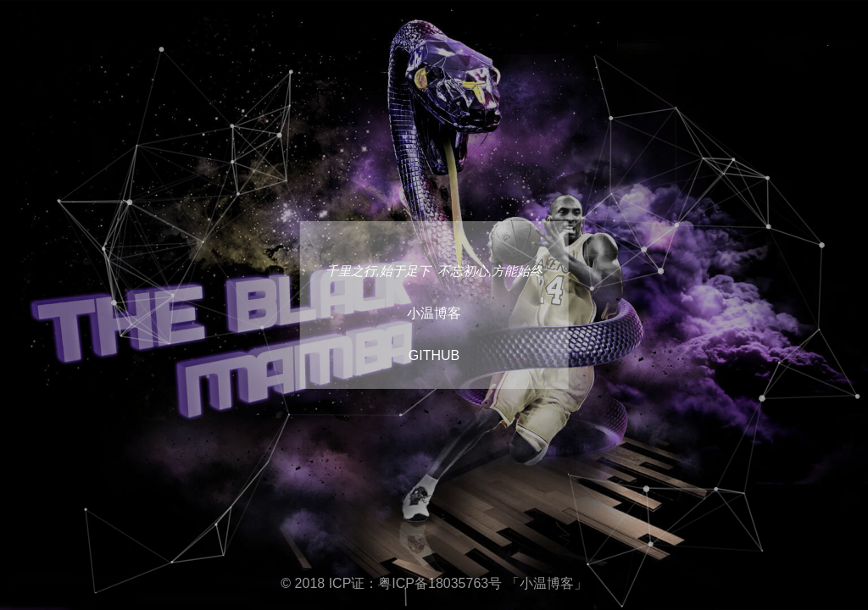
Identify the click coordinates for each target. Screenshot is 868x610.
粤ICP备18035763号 (440, 583)
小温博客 (434, 313)
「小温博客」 (547, 583)
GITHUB (434, 355)
